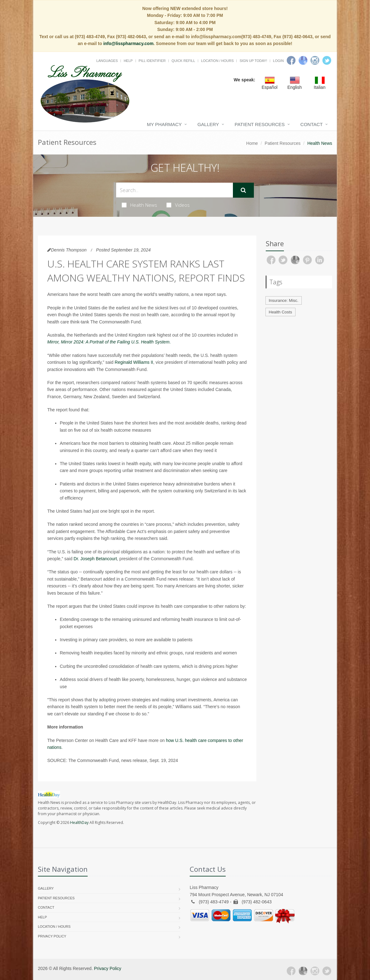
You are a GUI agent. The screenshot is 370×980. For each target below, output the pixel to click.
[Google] (303, 60)
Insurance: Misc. (284, 300)
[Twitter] (327, 60)
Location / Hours (217, 61)
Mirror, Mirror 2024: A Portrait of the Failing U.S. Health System (108, 342)
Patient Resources (260, 124)
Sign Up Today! (253, 61)
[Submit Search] (243, 190)
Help (128, 61)
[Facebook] (291, 60)
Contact (312, 124)
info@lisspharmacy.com (128, 43)
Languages (107, 61)
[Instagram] (315, 60)
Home (252, 143)
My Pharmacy (164, 124)
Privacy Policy (52, 936)
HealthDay (79, 823)
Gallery (208, 124)
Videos (178, 205)
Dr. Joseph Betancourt (95, 559)
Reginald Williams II (134, 362)
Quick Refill (183, 61)
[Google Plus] (303, 971)
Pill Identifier (152, 61)
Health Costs (280, 312)
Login (278, 61)
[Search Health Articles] (175, 190)
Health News (139, 205)
